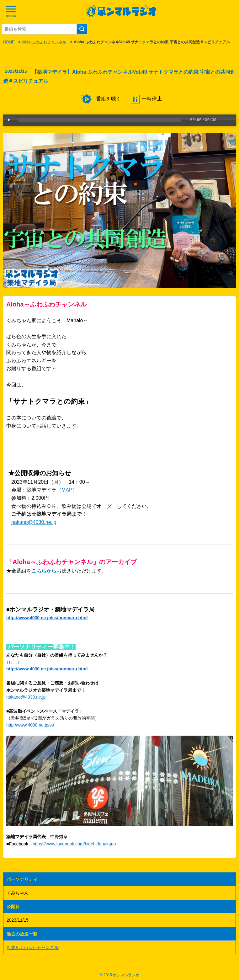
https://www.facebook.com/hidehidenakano (74, 844)
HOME (9, 42)
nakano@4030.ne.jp (34, 522)
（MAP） (67, 490)
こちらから (44, 571)
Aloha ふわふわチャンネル (44, 42)
